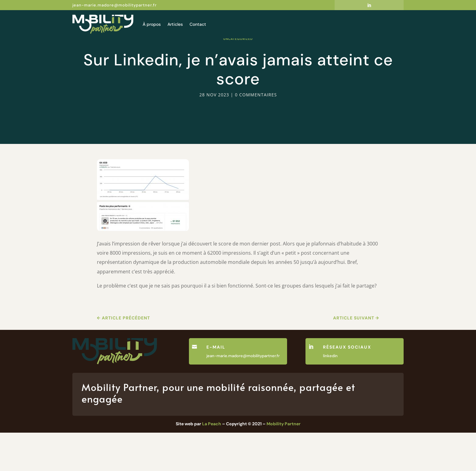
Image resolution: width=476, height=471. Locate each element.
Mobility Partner (284, 462)
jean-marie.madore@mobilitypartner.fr (115, 5)
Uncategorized (238, 77)
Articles (175, 24)
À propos (152, 24)
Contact (198, 24)
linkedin (330, 394)
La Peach (212, 462)
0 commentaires (256, 133)
